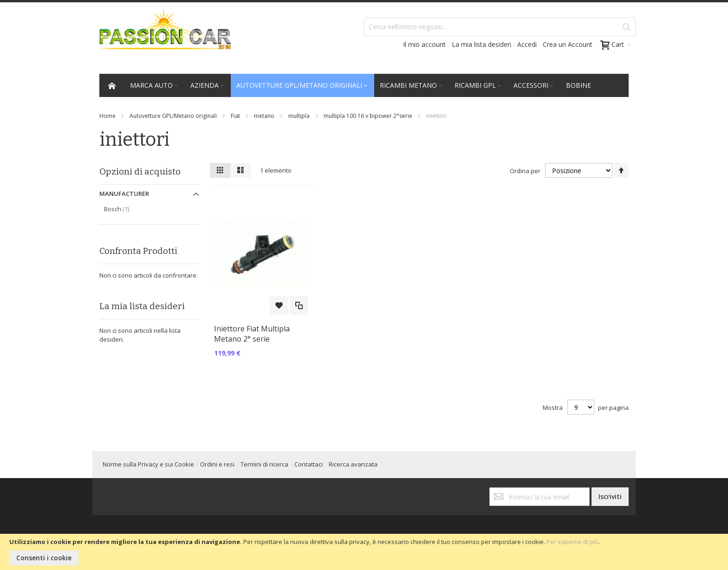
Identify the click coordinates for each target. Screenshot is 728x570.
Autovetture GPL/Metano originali (173, 116)
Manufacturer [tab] (124, 194)
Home (107, 116)
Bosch (126, 209)
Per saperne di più (572, 542)
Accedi (527, 44)
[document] (364, 552)
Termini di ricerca (264, 464)
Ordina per (525, 171)
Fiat (235, 116)
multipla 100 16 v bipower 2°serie (368, 116)
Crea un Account (568, 44)
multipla (299, 116)
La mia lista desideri (481, 44)
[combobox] (500, 27)
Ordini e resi (217, 464)
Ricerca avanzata (353, 464)
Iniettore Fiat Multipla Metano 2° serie (252, 334)
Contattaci (309, 464)
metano (264, 116)
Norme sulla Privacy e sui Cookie (148, 464)
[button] (279, 305)
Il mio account (424, 44)
